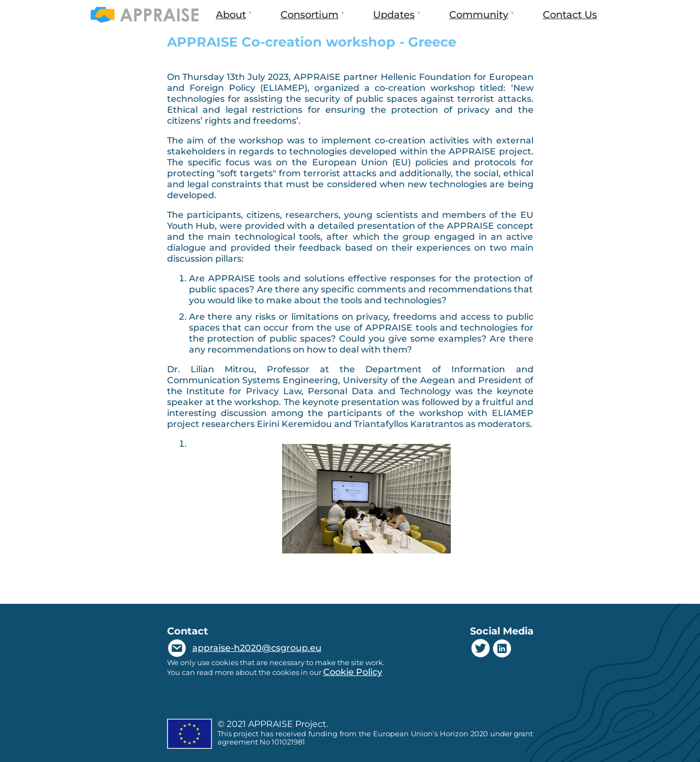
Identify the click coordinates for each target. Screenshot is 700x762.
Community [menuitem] (478, 19)
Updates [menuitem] (393, 19)
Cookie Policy (353, 672)
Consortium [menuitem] (308, 19)
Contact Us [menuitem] (570, 15)
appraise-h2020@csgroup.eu (257, 648)
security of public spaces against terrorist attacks (416, 99)
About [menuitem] (230, 19)
